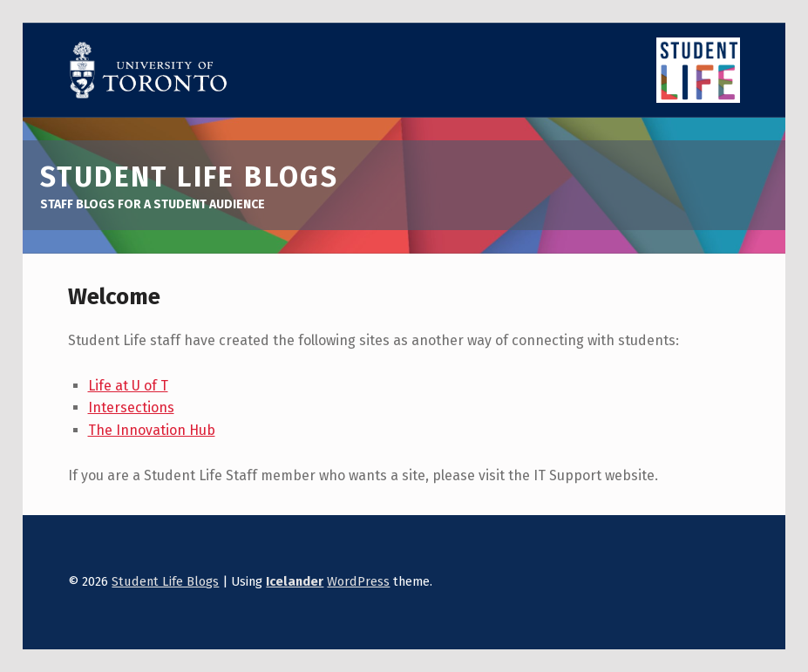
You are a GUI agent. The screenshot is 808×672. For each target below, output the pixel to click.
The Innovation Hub (152, 430)
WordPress (358, 581)
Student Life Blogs (165, 581)
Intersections (131, 407)
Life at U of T (128, 386)
